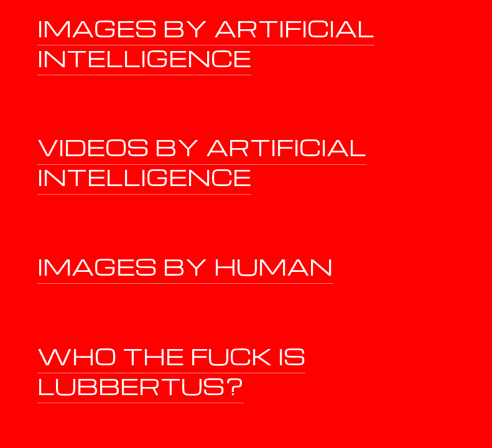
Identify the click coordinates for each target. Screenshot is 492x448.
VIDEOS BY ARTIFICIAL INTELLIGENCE (202, 161)
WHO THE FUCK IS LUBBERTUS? (171, 371)
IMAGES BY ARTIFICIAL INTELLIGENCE (206, 43)
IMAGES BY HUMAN (185, 266)
